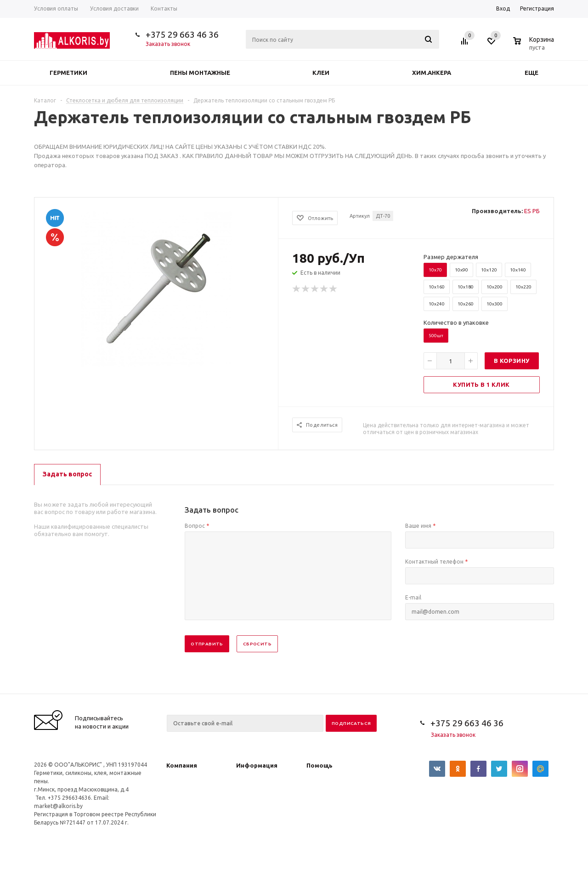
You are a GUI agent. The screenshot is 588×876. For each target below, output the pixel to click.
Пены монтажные (200, 73)
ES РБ (532, 211)
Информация (257, 765)
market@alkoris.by (58, 806)
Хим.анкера (432, 73)
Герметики (68, 73)
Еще (536, 73)
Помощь (319, 765)
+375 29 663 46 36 (182, 34)
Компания (182, 765)
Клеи (321, 73)
